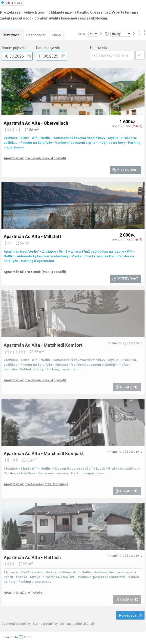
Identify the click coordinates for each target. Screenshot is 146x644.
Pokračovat (131, 615)
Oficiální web (12, 3)
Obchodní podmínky (16, 624)
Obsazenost (36, 35)
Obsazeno (127, 387)
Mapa (56, 35)
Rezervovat (125, 170)
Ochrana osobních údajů (77, 624)
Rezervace (11, 35)
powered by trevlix (17, 637)
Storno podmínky (46, 624)
